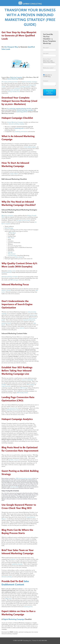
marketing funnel (6, 323)
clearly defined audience (30, 147)
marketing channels (17, 564)
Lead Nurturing (12, 256)
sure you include (14, 487)
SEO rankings (31, 385)
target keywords (6, 386)
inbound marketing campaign (17, 124)
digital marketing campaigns (30, 82)
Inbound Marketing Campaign (15, 122)
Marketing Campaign (16, 77)
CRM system (8, 599)
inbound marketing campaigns (25, 110)
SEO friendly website (22, 393)
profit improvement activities (13, 410)
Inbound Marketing (12, 79)
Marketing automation (8, 216)
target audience (14, 174)
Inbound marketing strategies (10, 277)
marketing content (11, 271)
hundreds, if (13, 559)
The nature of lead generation (9, 82)
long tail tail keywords (29, 320)
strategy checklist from (14, 92)
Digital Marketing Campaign (14, 619)
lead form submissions (6, 272)
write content (19, 257)
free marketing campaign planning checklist (19, 109)
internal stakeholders (28, 380)
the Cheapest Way (11, 47)
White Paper (12, 233)
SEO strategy (24, 388)
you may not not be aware (23, 221)
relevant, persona (6, 291)
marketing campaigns (25, 87)
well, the (22, 328)
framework (18, 88)
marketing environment (21, 132)
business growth (28, 607)
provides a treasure (14, 460)
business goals (33, 315)
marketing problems (22, 112)
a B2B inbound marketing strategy (23, 479)
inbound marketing (7, 577)
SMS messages (14, 280)
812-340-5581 (43, 641)
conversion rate (13, 408)
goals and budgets (15, 90)
